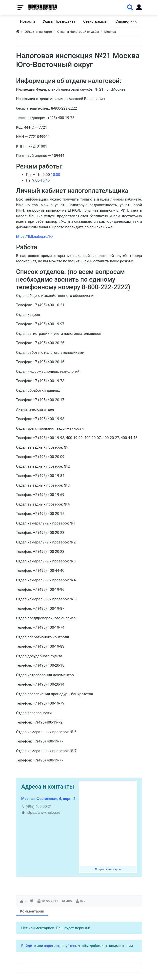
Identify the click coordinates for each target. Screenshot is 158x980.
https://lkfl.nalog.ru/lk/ (35, 237)
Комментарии (32, 911)
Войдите (29, 946)
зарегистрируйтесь (60, 946)
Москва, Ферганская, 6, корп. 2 (48, 799)
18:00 (55, 175)
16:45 (45, 180)
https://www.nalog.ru (43, 812)
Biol (83, 901)
